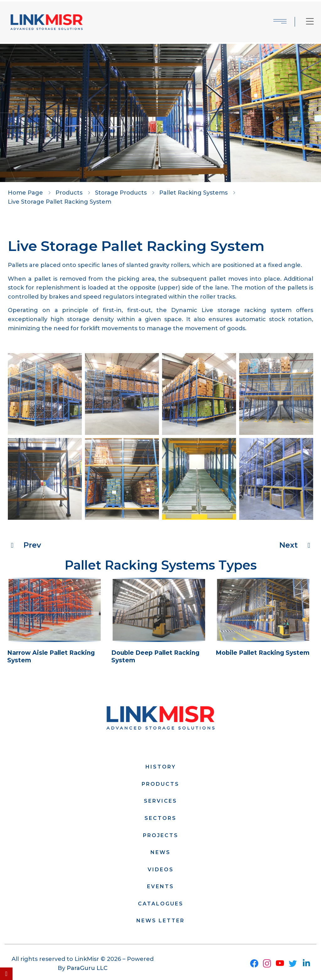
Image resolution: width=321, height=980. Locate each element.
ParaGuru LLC (87, 968)
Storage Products (121, 193)
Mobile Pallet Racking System (264, 653)
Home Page (25, 193)
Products (69, 193)
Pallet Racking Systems (193, 193)
